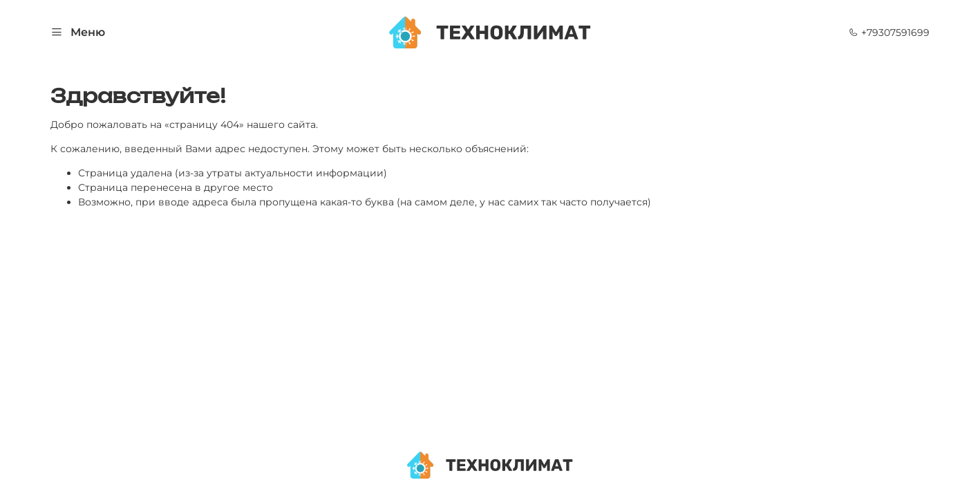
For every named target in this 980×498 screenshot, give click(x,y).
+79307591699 (889, 33)
